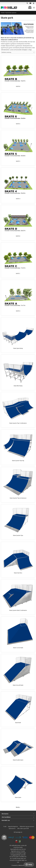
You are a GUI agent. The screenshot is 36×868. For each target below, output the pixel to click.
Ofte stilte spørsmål (23, 828)
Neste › (18, 807)
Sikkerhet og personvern (27, 826)
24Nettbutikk (21, 865)
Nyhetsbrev (12, 828)
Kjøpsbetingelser (13, 826)
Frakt (5, 826)
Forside (3, 13)
